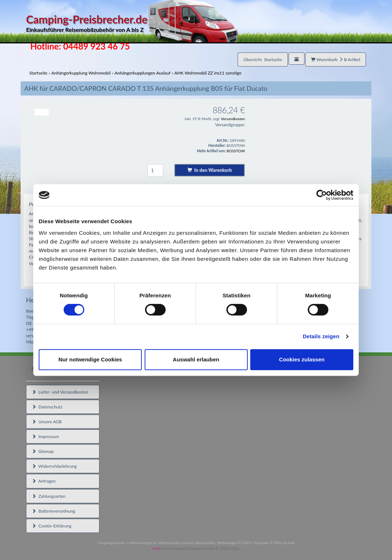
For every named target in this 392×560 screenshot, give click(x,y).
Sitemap (43, 451)
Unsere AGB (47, 422)
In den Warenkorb (210, 170)
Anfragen (44, 481)
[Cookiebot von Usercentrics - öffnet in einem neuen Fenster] (322, 195)
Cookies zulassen (302, 359)
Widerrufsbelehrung (54, 466)
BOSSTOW (236, 151)
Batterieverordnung (54, 511)
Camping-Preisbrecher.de (132, 23)
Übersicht (263, 60)
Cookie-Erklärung (52, 526)
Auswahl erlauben (196, 359)
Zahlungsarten (49, 496)
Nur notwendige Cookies (90, 359)
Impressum (45, 436)
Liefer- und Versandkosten (60, 392)
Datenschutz (47, 407)
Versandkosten (233, 119)
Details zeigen (321, 336)
